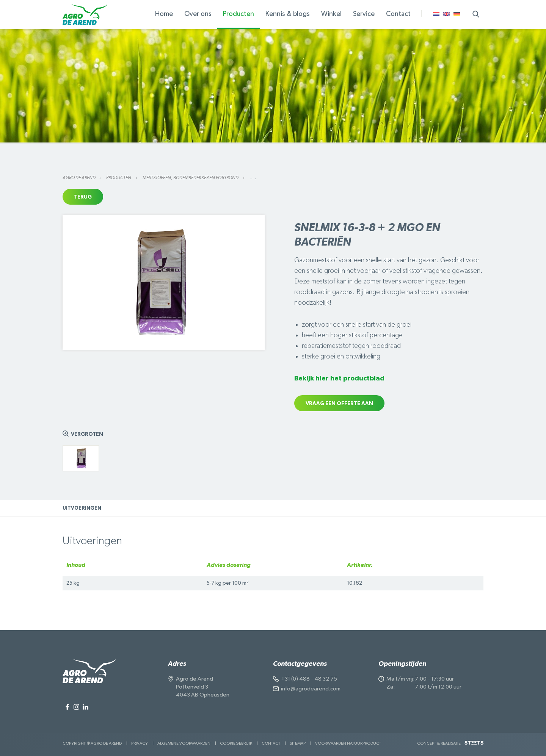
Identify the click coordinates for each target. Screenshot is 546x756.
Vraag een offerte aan (339, 404)
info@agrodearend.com (311, 689)
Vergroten (87, 434)
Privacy (140, 743)
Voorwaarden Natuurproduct (348, 743)
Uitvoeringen (82, 508)
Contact (271, 743)
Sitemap (298, 743)
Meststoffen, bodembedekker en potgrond (191, 178)
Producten (119, 178)
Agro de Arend (79, 178)
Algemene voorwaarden (184, 743)
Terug (83, 197)
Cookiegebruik (236, 743)
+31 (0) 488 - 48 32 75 (309, 679)
